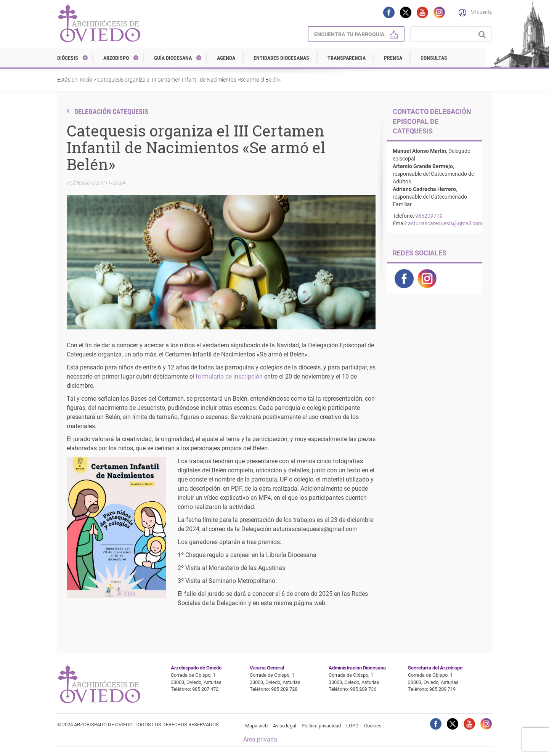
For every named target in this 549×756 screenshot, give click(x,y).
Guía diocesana (173, 58)
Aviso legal (285, 726)
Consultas (434, 58)
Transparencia (347, 58)
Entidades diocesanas (281, 58)
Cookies (373, 726)
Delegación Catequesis (111, 112)
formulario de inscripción (229, 376)
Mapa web (256, 726)
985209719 (429, 216)
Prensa (393, 58)
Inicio (86, 80)
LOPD (352, 726)
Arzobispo (116, 58)
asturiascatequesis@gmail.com (445, 223)
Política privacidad (321, 726)
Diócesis (68, 58)
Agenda (226, 58)
